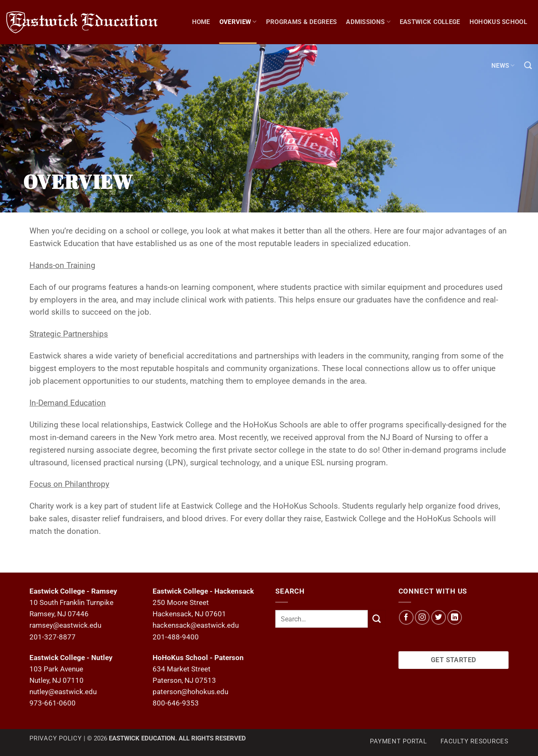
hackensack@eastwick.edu (196, 625)
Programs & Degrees (302, 22)
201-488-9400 (176, 637)
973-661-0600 (53, 703)
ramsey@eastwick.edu (65, 625)
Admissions (368, 22)
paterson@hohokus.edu (190, 692)
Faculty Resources (475, 741)
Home (201, 22)
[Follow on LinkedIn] (455, 617)
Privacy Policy (56, 738)
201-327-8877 (53, 637)
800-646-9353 (176, 703)
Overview (238, 22)
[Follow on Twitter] (439, 617)
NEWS (503, 65)
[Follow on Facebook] (406, 617)
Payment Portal (398, 741)
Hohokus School (498, 22)
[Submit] (377, 619)
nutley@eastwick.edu (63, 692)
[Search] (528, 66)
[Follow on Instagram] (422, 617)
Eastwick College (430, 22)
